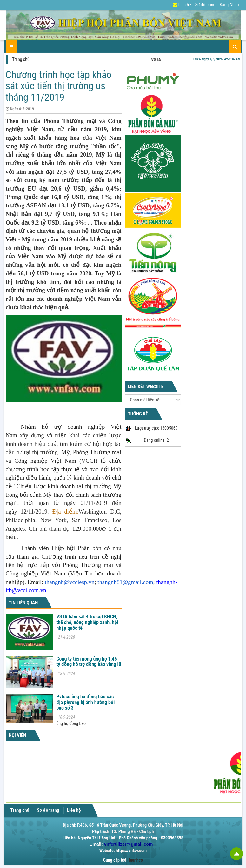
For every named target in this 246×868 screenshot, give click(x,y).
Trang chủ (21, 59)
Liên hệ (182, 5)
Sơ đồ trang (205, 5)
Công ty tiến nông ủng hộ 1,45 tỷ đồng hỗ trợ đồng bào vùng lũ (89, 662)
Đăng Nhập (229, 5)
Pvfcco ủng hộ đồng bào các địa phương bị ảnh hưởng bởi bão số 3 (86, 702)
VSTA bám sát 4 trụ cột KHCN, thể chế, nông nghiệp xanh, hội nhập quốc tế (87, 622)
